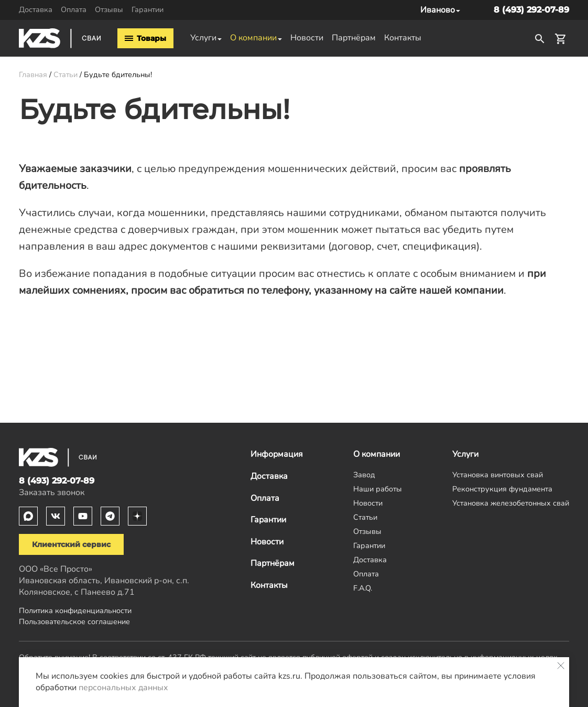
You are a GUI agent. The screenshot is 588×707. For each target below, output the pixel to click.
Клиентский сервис (71, 544)
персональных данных (123, 688)
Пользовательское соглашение (74, 622)
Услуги (203, 38)
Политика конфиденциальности (75, 610)
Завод (364, 475)
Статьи (365, 517)
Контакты (403, 38)
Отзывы (109, 9)
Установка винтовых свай (498, 475)
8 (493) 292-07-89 (531, 10)
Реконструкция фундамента (502, 489)
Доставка (36, 9)
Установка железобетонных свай (511, 503)
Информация (277, 454)
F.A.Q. (363, 588)
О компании (253, 38)
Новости (307, 38)
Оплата (74, 9)
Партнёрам (354, 38)
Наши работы (378, 489)
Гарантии (148, 9)
